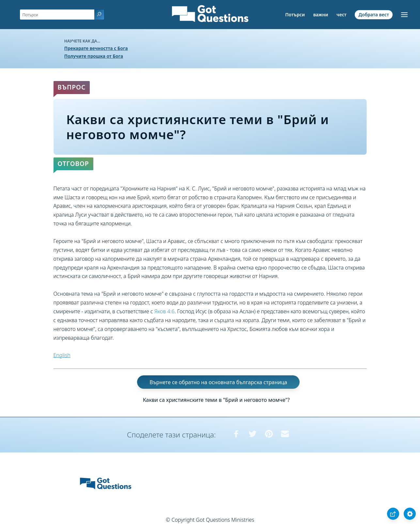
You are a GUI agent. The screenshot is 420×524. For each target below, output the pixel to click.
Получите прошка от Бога (94, 56)
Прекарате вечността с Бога (96, 48)
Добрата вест (373, 15)
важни (321, 15)
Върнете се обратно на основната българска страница (218, 382)
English (62, 355)
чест (342, 15)
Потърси (295, 15)
